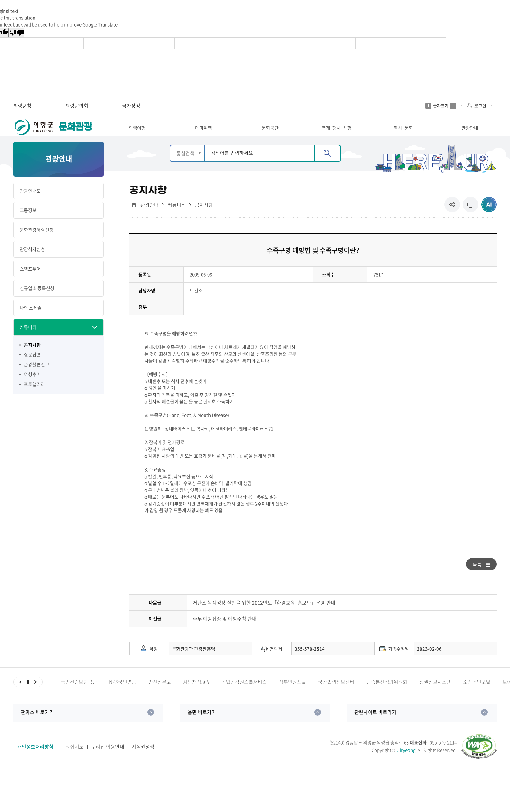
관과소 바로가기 (37, 723)
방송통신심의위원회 (387, 692)
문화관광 (75, 132)
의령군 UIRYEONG (34, 132)
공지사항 (204, 215)
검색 (327, 164)
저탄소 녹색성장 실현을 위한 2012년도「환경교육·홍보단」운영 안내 (264, 613)
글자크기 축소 (453, 106)
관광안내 (150, 215)
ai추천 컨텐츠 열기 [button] (489, 215)
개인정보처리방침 (35, 757)
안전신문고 (160, 692)
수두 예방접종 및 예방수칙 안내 (225, 629)
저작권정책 (143, 757)
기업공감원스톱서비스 (244, 692)
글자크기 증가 (428, 106)
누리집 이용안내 (108, 757)
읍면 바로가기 (202, 723)
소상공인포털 (477, 692)
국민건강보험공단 (79, 692)
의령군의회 (77, 106)
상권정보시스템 (435, 692)
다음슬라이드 (36, 693)
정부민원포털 (292, 692)
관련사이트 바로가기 (375, 723)
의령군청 (22, 106)
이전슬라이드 (20, 693)
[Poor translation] (17, 33)
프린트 (471, 215)
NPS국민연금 (123, 692)
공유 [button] (454, 215)
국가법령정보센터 (336, 692)
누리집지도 (72, 757)
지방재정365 (196, 692)
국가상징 (131, 106)
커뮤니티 (177, 215)
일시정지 (28, 693)
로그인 (480, 106)
